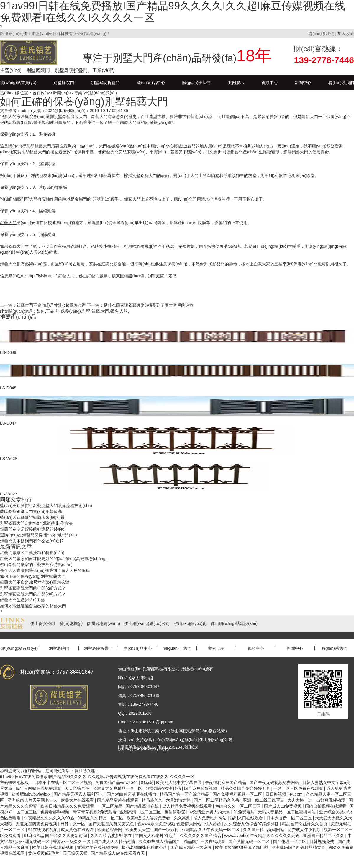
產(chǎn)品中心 (151, 83)
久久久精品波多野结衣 (112, 836)
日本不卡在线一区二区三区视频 (64, 782)
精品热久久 (153, 800)
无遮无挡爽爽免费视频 (37, 824)
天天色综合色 (78, 788)
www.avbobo (236, 836)
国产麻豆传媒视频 (201, 788)
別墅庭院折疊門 (105, 83)
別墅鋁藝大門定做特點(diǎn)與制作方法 (36, 523)
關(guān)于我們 (196, 83)
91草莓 (147, 782)
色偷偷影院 (175, 812)
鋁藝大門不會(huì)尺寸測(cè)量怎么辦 (51, 305)
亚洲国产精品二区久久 (324, 836)
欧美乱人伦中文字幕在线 (179, 782)
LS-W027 (9, 494)
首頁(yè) (40, 93)
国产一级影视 (167, 830)
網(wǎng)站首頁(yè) (18, 83)
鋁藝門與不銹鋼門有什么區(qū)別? (32, 541)
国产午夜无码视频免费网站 (275, 782)
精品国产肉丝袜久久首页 (305, 824)
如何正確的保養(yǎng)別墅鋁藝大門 (33, 576)
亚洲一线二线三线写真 (264, 800)
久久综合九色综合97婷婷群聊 (252, 824)
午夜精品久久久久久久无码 (275, 836)
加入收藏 (346, 34)
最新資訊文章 (16, 547)
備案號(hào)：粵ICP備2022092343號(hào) (159, 747)
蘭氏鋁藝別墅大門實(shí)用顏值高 (31, 511)
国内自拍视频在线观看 (326, 806)
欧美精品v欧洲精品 (164, 788)
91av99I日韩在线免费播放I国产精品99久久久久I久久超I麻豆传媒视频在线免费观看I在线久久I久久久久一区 (97, 777)
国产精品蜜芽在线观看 (118, 800)
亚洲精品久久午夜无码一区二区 (211, 830)
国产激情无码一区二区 (250, 841)
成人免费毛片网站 (211, 818)
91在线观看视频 (43, 830)
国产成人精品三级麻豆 (192, 847)
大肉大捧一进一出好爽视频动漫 (317, 800)
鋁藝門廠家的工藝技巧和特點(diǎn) (32, 553)
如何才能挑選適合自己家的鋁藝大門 (33, 606)
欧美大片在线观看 (78, 800)
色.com (296, 794)
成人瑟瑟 (213, 824)
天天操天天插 (76, 853)
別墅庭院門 (64, 83)
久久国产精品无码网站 (264, 830)
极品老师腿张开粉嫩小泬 (145, 847)
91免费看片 (244, 812)
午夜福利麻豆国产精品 (226, 782)
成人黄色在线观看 (78, 830)
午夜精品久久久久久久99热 (49, 818)
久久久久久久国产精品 (201, 836)
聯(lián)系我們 (321, 34)
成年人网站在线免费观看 (39, 788)
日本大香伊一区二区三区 (290, 818)
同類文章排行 (16, 500)
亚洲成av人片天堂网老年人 (33, 800)
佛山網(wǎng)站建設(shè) (234, 623)
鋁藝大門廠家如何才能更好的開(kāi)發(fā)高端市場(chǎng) (53, 559)
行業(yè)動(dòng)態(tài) (95, 93)
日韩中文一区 (73, 824)
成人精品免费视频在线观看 (188, 806)
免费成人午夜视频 (305, 830)
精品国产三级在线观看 (205, 841)
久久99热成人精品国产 (160, 841)
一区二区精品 (111, 806)
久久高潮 (183, 818)
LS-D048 (8, 388)
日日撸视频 (276, 794)
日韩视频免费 (322, 841)
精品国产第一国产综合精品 (185, 794)
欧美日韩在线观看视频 (53, 847)
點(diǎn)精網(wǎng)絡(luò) (173, 740)
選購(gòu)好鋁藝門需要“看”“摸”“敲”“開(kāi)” (39, 535)
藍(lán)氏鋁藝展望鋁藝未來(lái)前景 (32, 517)
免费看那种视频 (55, 812)
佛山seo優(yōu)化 (190, 623)
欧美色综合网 (110, 830)
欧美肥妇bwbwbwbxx (31, 794)
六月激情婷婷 (179, 800)
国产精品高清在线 (143, 806)
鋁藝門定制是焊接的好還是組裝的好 (33, 529)
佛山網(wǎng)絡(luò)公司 (147, 623)
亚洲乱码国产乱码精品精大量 (299, 847)
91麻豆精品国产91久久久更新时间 (56, 836)
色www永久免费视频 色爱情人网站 (170, 824)
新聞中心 (303, 83)
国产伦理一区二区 (290, 841)
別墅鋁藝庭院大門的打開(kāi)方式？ (33, 588)
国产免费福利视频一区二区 (238, 794)
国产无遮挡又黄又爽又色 (112, 824)
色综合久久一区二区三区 (238, 806)
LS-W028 (9, 459)
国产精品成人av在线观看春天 (118, 853)
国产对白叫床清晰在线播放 (132, 794)
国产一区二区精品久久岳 (217, 800)
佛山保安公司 (43, 623)
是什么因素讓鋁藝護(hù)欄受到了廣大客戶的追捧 (149, 305)
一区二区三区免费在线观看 (299, 788)
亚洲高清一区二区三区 (141, 812)
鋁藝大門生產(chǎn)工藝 (22, 600)
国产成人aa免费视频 (283, 806)
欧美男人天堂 (138, 830)
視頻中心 (270, 83)
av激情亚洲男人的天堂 (210, 812)
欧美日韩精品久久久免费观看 (68, 806)
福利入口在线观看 (247, 818)
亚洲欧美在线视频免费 (98, 847)
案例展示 (236, 83)
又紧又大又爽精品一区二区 (118, 788)
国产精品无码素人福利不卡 (79, 794)
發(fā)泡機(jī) (71, 623)
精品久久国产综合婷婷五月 (246, 788)
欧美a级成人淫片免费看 (149, 818)
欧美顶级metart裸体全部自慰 (242, 847)
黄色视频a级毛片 (44, 853)
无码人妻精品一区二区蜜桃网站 (287, 812)
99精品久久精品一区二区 (101, 818)
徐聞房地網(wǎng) (103, 623)
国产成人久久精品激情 (115, 841)
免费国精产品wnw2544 (117, 782)
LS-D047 (8, 423)
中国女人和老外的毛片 (156, 836)
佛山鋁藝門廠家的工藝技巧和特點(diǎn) (36, 565)
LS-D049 (8, 352)
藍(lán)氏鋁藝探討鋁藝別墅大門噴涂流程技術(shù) (46, 506)
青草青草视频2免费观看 (95, 812)
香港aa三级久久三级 (72, 841)
